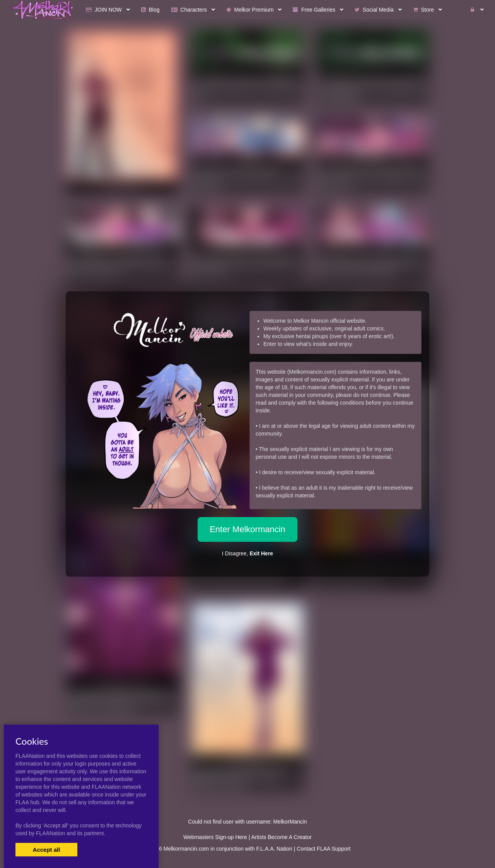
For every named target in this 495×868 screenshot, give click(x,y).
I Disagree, (247, 553)
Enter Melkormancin (247, 529)
